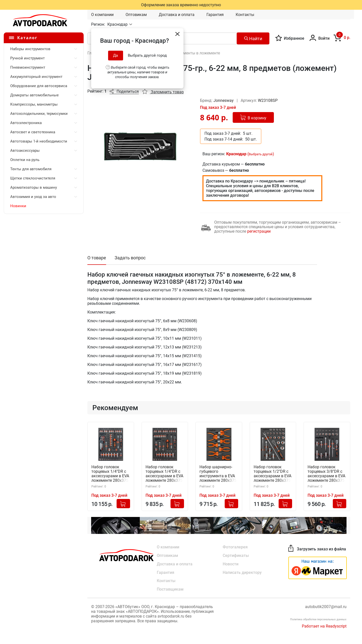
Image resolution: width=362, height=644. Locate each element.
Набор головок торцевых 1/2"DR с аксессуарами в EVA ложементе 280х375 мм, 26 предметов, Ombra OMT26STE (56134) (272, 474)
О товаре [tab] (97, 258)
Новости (231, 564)
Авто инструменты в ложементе (190, 53)
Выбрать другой (261, 154)
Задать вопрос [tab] (130, 258)
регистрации (259, 231)
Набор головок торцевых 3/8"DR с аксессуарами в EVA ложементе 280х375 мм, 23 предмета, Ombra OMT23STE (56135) (326, 474)
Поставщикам (170, 589)
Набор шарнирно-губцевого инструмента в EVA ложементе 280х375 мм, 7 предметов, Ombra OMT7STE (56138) (218, 474)
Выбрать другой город (147, 55)
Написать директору (242, 572)
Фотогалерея (235, 547)
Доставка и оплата (177, 15)
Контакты (245, 15)
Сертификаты (236, 556)
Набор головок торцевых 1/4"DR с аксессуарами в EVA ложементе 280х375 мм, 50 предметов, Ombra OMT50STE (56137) (164, 474)
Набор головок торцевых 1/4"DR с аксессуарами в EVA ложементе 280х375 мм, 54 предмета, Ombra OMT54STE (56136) (110, 474)
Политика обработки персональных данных (318, 620)
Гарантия (215, 15)
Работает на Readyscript (324, 626)
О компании (102, 15)
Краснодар (118, 24)
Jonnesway (224, 100)
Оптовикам (136, 15)
